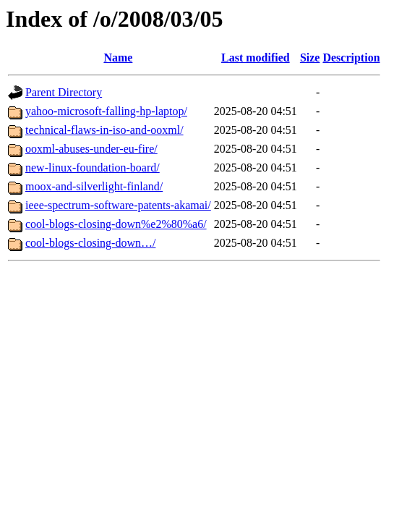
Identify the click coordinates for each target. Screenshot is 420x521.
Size (310, 58)
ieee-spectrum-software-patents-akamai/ (118, 205)
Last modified (256, 58)
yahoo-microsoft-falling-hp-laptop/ (106, 111)
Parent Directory (64, 92)
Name (118, 58)
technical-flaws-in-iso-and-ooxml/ (104, 130)
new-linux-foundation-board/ (93, 168)
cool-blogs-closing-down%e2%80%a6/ (116, 224)
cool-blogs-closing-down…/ (90, 243)
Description (351, 58)
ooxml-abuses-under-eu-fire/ (91, 149)
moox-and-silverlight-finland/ (94, 186)
